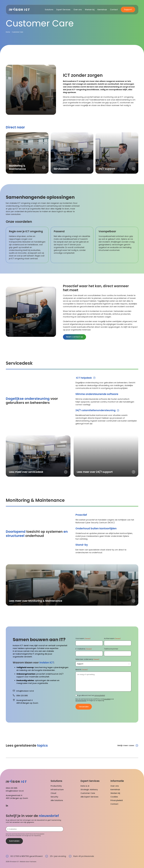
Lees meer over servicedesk (26, 472)
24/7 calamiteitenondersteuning (96, 411)
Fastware (33, 862)
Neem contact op (75, 337)
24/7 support (107, 169)
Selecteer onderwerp (87, 660)
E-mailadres (84, 649)
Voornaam (83, 639)
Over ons (78, 10)
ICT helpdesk (84, 378)
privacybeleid (100, 696)
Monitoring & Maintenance (17, 167)
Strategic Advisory (89, 790)
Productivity (56, 786)
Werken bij (90, 10)
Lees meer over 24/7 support (95, 472)
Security (54, 797)
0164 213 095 (12, 788)
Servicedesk (61, 169)
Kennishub (102, 10)
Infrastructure (57, 790)
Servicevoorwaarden (81, 701)
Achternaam (112, 639)
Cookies (114, 797)
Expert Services (63, 10)
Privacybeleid (107, 699)
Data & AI (85, 786)
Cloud (53, 793)
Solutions (49, 10)
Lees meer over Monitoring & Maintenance (36, 601)
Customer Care (88, 793)
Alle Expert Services (89, 797)
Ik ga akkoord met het (91, 696)
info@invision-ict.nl (15, 791)
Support (128, 9)
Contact (114, 10)
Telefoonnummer (111, 649)
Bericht (82, 670)
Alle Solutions (57, 801)
